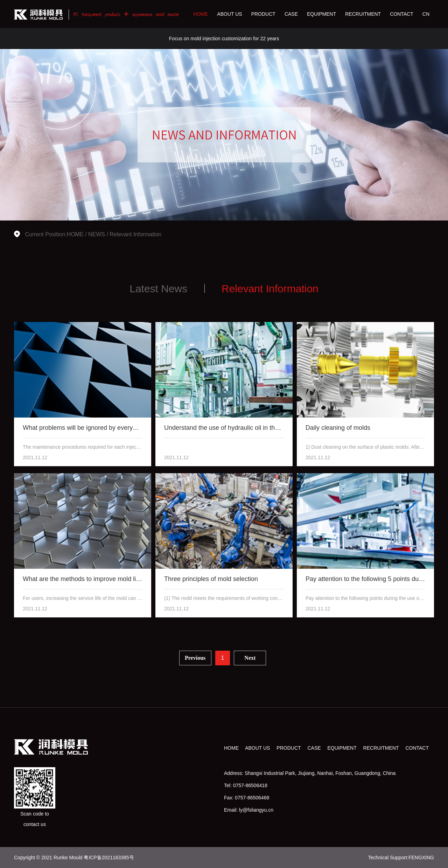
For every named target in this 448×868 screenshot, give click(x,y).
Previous (195, 658)
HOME (201, 14)
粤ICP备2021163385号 (109, 857)
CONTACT (402, 14)
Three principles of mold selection (211, 579)
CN (426, 14)
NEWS (97, 234)
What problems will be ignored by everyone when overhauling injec (116, 428)
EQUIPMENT (321, 14)
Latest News (158, 289)
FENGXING (421, 857)
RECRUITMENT (363, 14)
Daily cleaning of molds (338, 428)
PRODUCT (263, 14)
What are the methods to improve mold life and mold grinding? (110, 579)
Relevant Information (135, 234)
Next (250, 658)
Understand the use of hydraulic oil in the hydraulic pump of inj (251, 428)
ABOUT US (229, 14)
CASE (291, 14)
